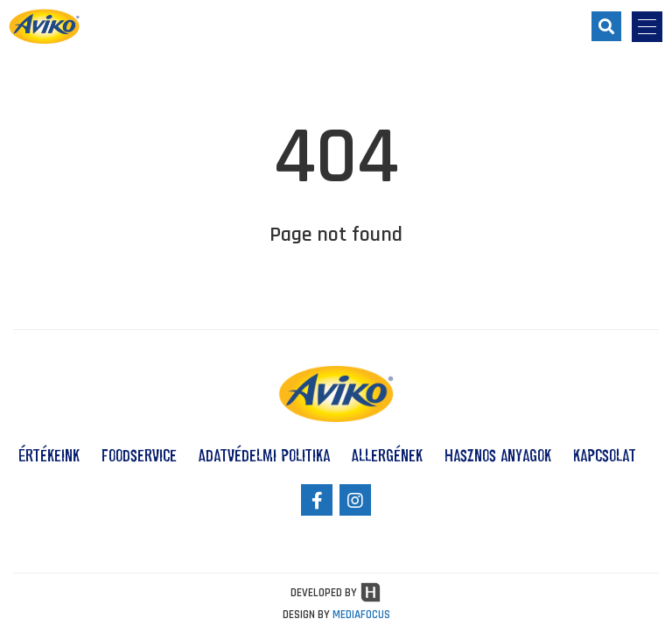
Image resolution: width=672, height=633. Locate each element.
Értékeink (49, 455)
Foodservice (139, 455)
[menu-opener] (647, 27)
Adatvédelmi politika (264, 455)
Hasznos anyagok (498, 455)
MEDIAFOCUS (361, 615)
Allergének (387, 455)
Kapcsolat (605, 455)
